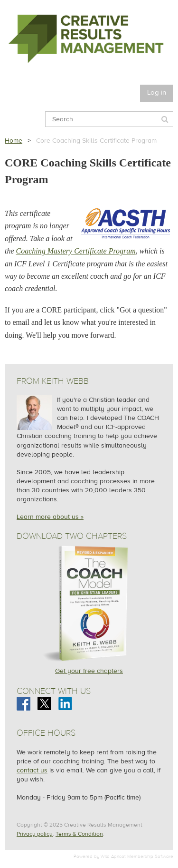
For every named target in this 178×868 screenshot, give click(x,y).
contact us (32, 770)
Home (14, 141)
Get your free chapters (89, 671)
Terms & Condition (79, 834)
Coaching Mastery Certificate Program (76, 251)
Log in (157, 93)
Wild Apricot (113, 856)
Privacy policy (35, 834)
